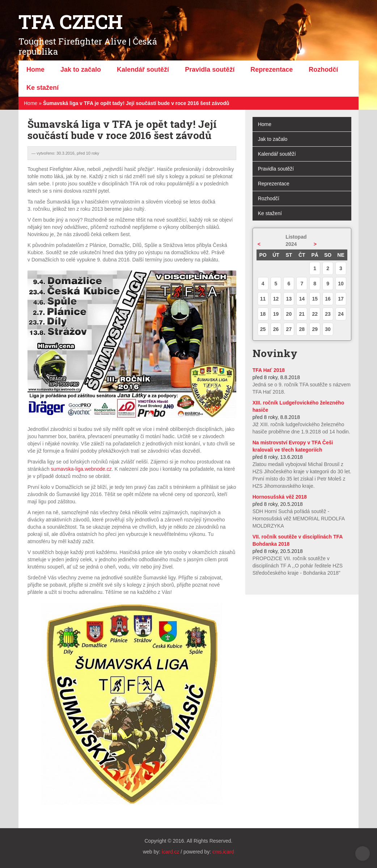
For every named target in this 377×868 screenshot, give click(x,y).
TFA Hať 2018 (269, 370)
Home (31, 103)
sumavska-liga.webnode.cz (81, 469)
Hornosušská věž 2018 (280, 497)
